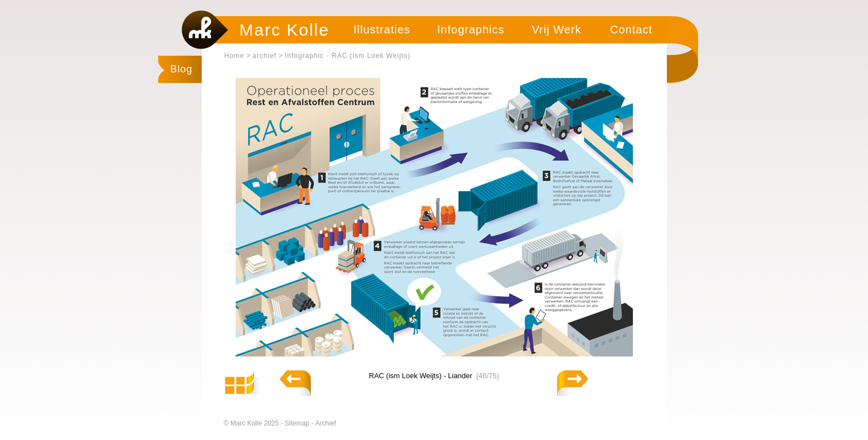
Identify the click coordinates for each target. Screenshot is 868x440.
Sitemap (298, 423)
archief (264, 56)
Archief (326, 423)
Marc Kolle (285, 30)
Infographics (471, 30)
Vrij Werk (557, 30)
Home (235, 56)
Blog (182, 69)
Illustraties (382, 30)
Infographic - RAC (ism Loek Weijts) (348, 56)
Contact (631, 30)
